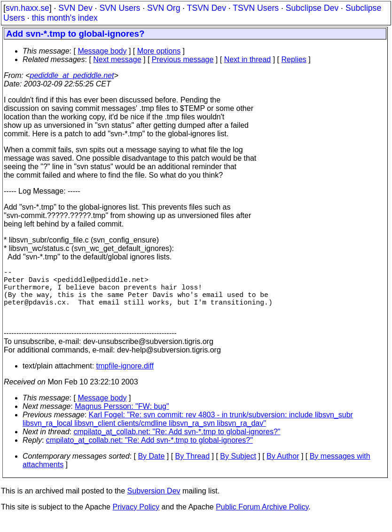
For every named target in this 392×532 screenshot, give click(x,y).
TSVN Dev (207, 8)
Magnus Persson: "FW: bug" (122, 419)
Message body (102, 51)
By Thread (193, 469)
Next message (117, 59)
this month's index (65, 18)
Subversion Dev (154, 504)
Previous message (183, 59)
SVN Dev (75, 8)
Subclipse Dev (312, 8)
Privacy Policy (136, 520)
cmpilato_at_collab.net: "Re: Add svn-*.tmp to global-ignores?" (177, 445)
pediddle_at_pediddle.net (72, 75)
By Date (151, 469)
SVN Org (164, 8)
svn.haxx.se (27, 8)
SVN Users (120, 8)
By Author (283, 469)
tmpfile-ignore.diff (125, 379)
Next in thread (248, 59)
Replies (294, 59)
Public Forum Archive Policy (262, 520)
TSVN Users (256, 8)
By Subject (238, 469)
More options (159, 51)
